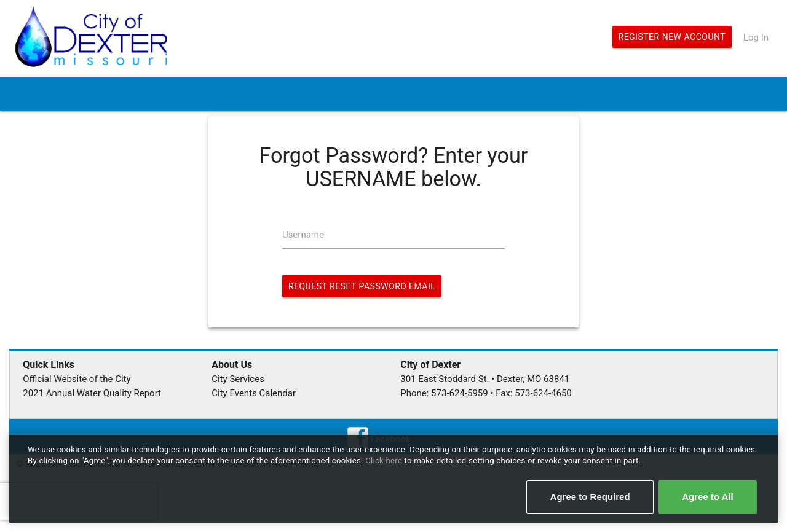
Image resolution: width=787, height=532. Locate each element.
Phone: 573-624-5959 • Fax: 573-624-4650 (486, 393)
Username (303, 235)
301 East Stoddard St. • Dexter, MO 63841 (485, 379)
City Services (238, 379)
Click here (385, 460)
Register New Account (672, 37)
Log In (756, 37)
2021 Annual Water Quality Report (92, 393)
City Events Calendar (254, 393)
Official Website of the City (77, 379)
